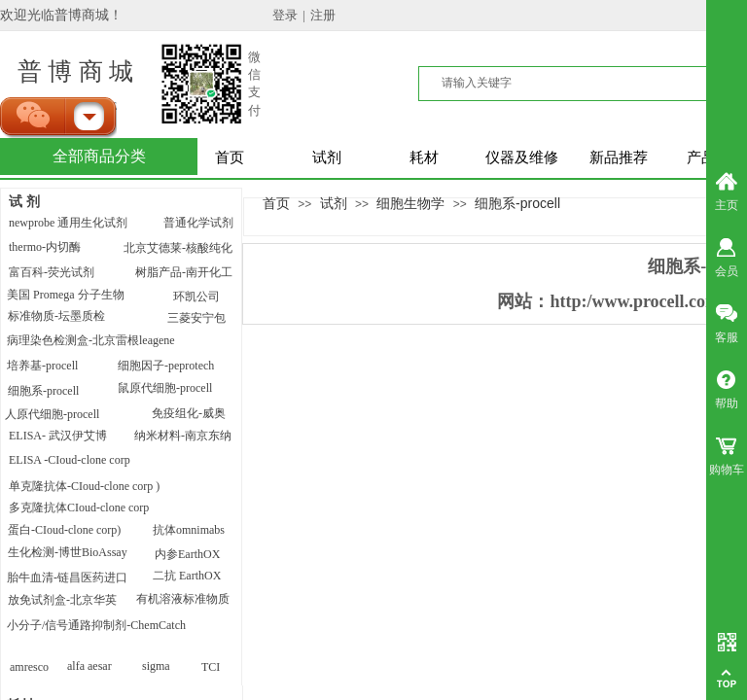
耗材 (424, 157)
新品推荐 (619, 157)
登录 (285, 15)
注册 (323, 15)
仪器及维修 (522, 157)
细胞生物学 (410, 203)
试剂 (327, 157)
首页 (230, 157)
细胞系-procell (517, 203)
